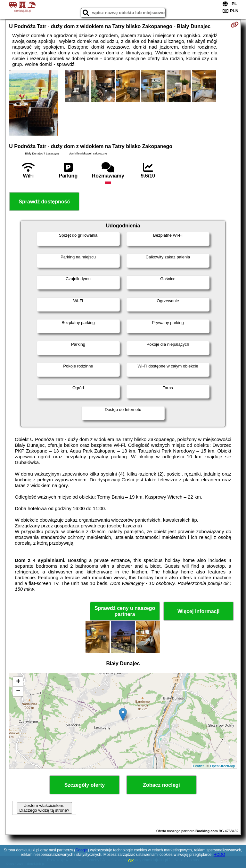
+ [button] (18, 682)
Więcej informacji (198, 611)
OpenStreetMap (223, 766)
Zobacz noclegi (161, 785)
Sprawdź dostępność (44, 202)
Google (82, 850)
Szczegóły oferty (85, 785)
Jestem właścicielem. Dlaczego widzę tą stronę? (44, 808)
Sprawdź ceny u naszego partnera (125, 611)
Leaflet (198, 766)
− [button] (18, 691)
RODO (219, 855)
